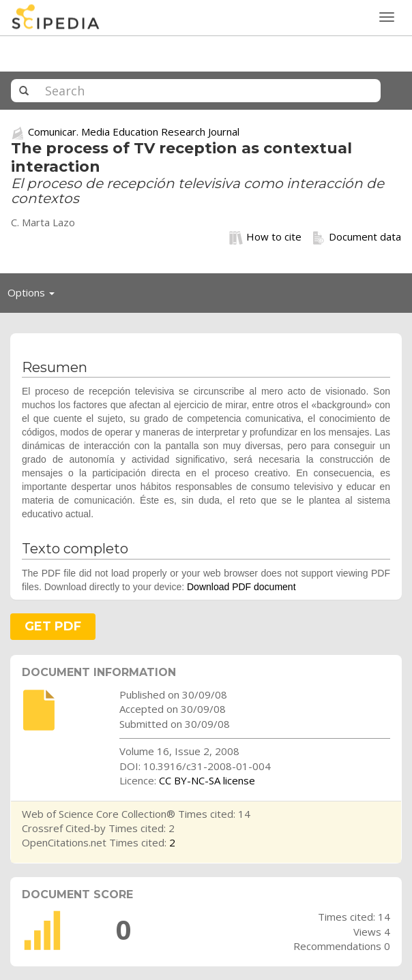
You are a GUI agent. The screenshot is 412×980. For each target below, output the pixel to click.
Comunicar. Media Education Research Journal (134, 132)
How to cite (265, 237)
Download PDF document (241, 587)
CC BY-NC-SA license (207, 780)
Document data (356, 237)
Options (35, 296)
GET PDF (53, 626)
